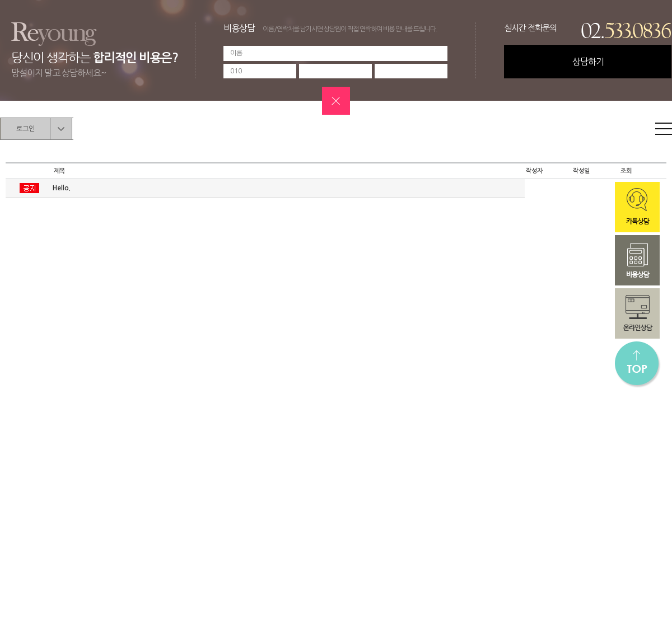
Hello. (62, 188)
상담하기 (588, 62)
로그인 (25, 129)
